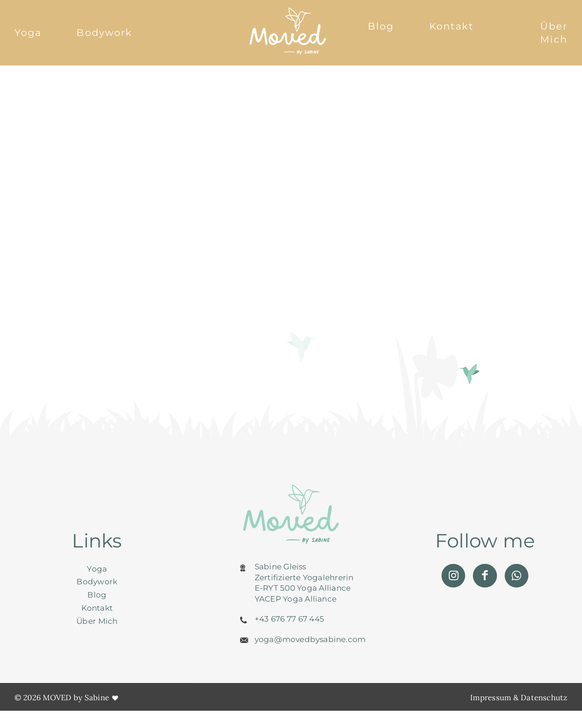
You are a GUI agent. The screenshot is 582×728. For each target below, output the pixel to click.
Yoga (28, 33)
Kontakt (452, 26)
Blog (381, 26)
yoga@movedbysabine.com (310, 641)
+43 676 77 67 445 (289, 621)
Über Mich (554, 33)
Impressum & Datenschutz (519, 699)
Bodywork (104, 33)
